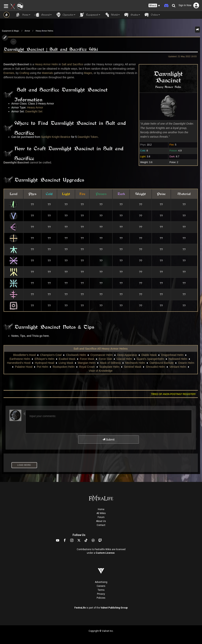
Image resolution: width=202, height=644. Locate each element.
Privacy (101, 594)
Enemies (9, 73)
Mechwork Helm (135, 363)
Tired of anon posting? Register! (173, 394)
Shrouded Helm (155, 367)
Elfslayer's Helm (44, 359)
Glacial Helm (124, 359)
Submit (108, 440)
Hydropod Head (45, 363)
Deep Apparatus (127, 355)
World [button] (112, 15)
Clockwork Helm (76, 355)
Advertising (101, 582)
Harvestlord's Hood (19, 363)
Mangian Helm (87, 363)
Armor (27, 31)
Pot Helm (43, 367)
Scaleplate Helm (109, 367)
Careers (101, 586)
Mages (88, 73)
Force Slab (106, 359)
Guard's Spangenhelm (150, 359)
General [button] (43, 15)
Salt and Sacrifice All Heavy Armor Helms (101, 349)
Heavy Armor (35, 107)
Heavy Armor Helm (46, 64)
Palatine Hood (24, 367)
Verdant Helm (178, 367)
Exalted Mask (67, 359)
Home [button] (23, 15)
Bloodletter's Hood (24, 355)
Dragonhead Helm (172, 355)
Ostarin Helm (186, 363)
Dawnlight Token (88, 137)
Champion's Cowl (51, 355)
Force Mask (87, 359)
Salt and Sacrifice (72, 64)
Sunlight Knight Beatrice (56, 137)
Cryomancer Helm (102, 355)
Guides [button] (132, 15)
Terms (101, 590)
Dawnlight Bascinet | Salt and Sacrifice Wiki (51, 49)
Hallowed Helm (178, 359)
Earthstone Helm (20, 359)
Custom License (105, 553)
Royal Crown (87, 367)
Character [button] (65, 15)
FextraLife (80, 608)
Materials (47, 73)
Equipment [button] (90, 15)
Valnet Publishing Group (114, 608)
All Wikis (101, 513)
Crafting (24, 73)
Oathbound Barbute (162, 363)
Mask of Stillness (110, 363)
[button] (154, 6)
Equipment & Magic (11, 31)
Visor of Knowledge (101, 371)
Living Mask (66, 363)
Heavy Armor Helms (44, 31)
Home (101, 509)
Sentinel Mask (133, 367)
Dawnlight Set (34, 111)
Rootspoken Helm (64, 367)
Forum (101, 517)
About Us (101, 521)
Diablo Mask (149, 355)
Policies (101, 598)
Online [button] (152, 15)
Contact (101, 525)
